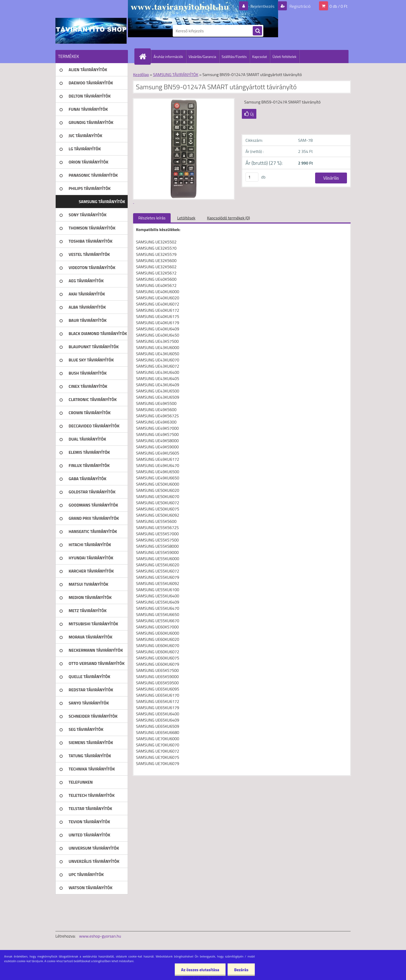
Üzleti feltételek (284, 57)
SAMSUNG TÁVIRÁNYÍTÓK (176, 75)
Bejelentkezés (262, 6)
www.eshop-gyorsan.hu (100, 936)
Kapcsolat (260, 57)
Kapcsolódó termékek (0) (228, 218)
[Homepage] (145, 56)
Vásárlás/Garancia (202, 57)
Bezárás (241, 970)
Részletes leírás (152, 218)
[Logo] (91, 31)
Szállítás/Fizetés (234, 57)
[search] (257, 31)
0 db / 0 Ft (339, 6)
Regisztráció (299, 6)
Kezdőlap (141, 75)
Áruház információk (168, 57)
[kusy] (252, 177)
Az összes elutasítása (200, 970)
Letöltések (186, 218)
